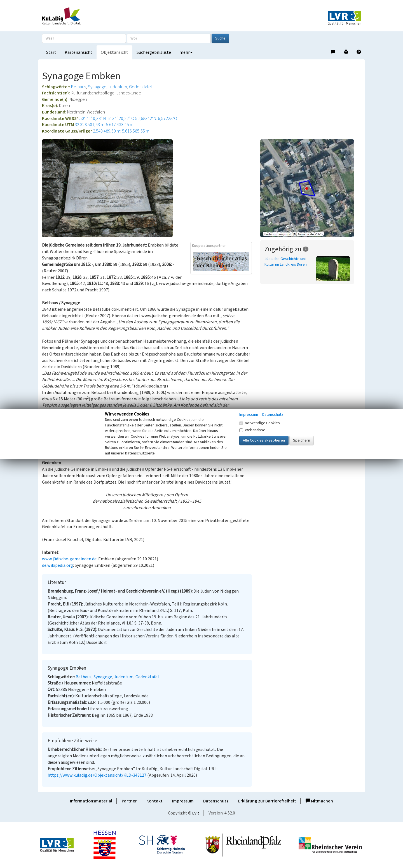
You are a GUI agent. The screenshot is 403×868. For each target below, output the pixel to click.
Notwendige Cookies (260, 423)
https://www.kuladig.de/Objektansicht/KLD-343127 (97, 775)
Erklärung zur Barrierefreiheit (267, 801)
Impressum (183, 801)
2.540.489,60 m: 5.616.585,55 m (121, 131)
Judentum (118, 87)
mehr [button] (186, 52)
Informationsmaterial (91, 801)
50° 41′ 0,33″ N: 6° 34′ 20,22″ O (107, 119)
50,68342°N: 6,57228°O (156, 119)
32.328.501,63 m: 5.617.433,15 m (104, 125)
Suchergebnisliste (154, 52)
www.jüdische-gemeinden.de (69, 559)
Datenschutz (216, 801)
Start (51, 52)
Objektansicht (114, 52)
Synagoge (97, 87)
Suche (220, 38)
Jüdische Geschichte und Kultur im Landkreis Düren (286, 262)
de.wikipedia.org (58, 565)
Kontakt (154, 801)
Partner (129, 801)
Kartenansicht (79, 52)
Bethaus (79, 87)
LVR (196, 813)
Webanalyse (252, 430)
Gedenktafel (140, 87)
